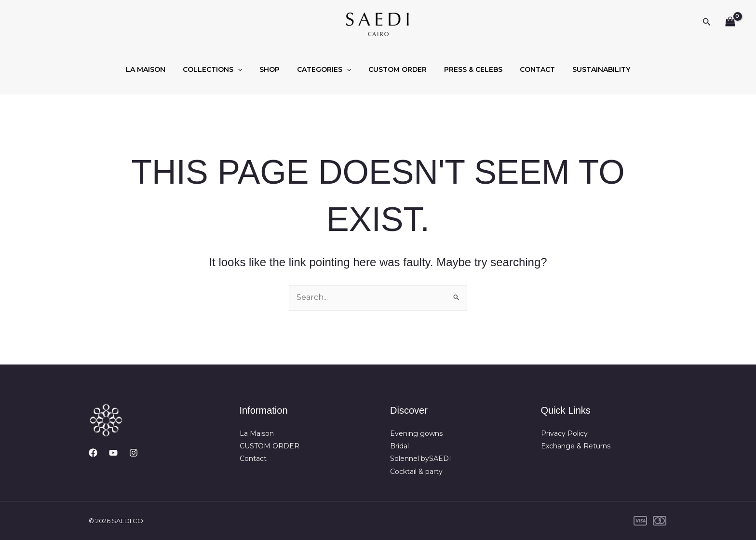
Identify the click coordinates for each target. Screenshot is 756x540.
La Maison (257, 433)
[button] (707, 22)
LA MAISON (159, 69)
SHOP (275, 69)
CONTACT (528, 69)
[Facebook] (93, 453)
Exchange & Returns (576, 446)
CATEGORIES (326, 69)
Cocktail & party (416, 472)
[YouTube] (113, 453)
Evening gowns (416, 433)
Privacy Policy (564, 433)
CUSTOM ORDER (396, 69)
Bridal (399, 446)
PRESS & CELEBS (467, 69)
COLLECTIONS (222, 69)
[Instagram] (134, 453)
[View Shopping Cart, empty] (730, 22)
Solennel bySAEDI (421, 459)
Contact (253, 459)
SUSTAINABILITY (588, 69)
